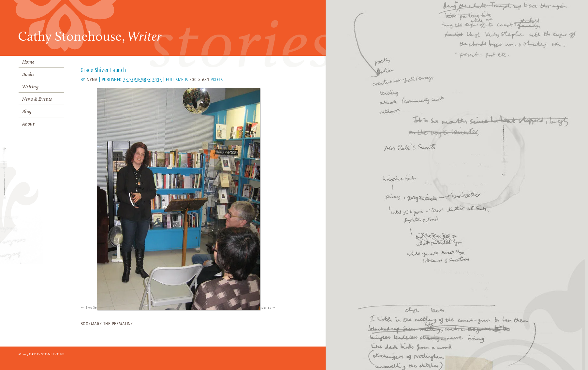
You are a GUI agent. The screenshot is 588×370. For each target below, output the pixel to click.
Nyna (92, 80)
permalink (122, 324)
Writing (30, 87)
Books (28, 74)
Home (28, 62)
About (28, 124)
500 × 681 (199, 80)
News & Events (37, 99)
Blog (27, 111)
